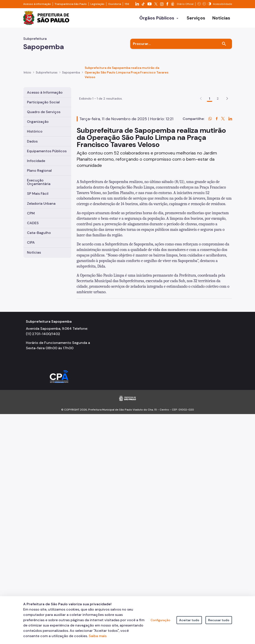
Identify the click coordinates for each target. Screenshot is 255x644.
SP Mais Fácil (38, 194)
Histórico (35, 131)
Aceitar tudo (189, 620)
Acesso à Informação (45, 92)
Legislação (97, 4)
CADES (33, 223)
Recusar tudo (219, 620)
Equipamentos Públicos (47, 151)
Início (27, 72)
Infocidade (36, 161)
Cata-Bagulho (39, 233)
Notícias (34, 252)
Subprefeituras (47, 72)
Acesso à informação (37, 4)
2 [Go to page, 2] (218, 119)
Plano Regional (39, 171)
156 (127, 4)
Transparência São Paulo (71, 4)
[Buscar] (224, 44)
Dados (32, 141)
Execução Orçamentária (39, 182)
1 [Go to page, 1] (210, 119)
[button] (227, 119)
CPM (31, 213)
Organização (38, 122)
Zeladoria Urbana (41, 203)
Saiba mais (98, 636)
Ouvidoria (115, 4)
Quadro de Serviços (44, 112)
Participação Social (43, 102)
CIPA (31, 242)
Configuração (160, 620)
